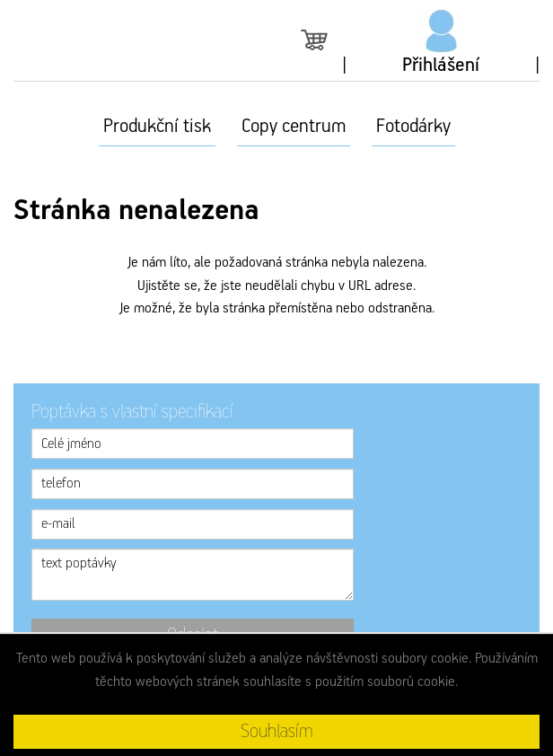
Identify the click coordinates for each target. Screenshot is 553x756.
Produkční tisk (157, 127)
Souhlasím (276, 732)
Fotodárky (413, 127)
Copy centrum (294, 127)
